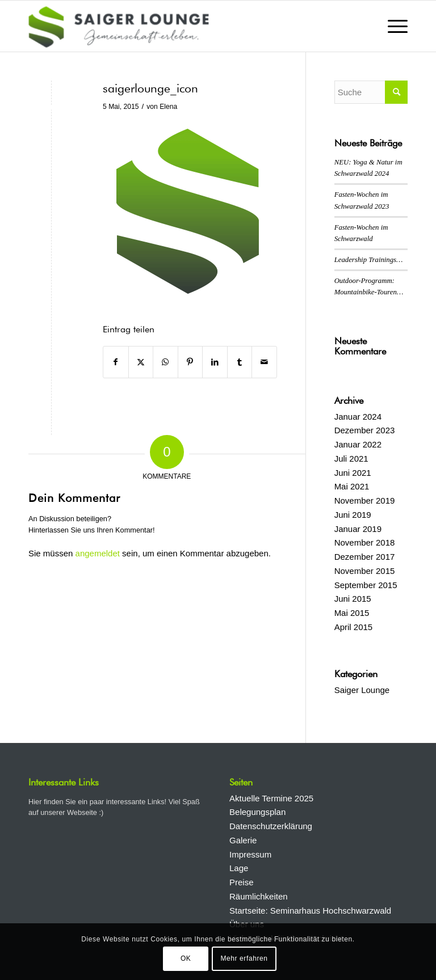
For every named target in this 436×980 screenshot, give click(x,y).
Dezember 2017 (365, 557)
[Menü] (392, 26)
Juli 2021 (351, 459)
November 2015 (365, 571)
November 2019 (365, 500)
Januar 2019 (358, 529)
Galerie (243, 840)
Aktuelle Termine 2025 (271, 798)
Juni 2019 (353, 515)
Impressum (250, 854)
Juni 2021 (353, 473)
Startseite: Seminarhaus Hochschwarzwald (310, 911)
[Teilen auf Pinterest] (190, 362)
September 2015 (366, 585)
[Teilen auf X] (141, 362)
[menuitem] (392, 26)
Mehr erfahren (244, 958)
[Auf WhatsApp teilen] (165, 362)
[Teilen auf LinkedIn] (215, 362)
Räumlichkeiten (259, 896)
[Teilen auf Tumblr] (240, 362)
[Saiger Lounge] (119, 26)
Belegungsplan (257, 812)
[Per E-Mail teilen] (264, 362)
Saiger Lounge (362, 690)
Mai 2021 (352, 486)
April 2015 (354, 627)
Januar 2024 (358, 417)
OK (186, 958)
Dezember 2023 (365, 430)
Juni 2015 (353, 599)
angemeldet (98, 553)
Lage (239, 868)
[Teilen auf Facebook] (116, 362)
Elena (168, 107)
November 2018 (365, 542)
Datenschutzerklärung (271, 826)
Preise (242, 882)
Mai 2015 (352, 613)
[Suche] (371, 92)
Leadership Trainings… (369, 260)
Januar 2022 (358, 444)
